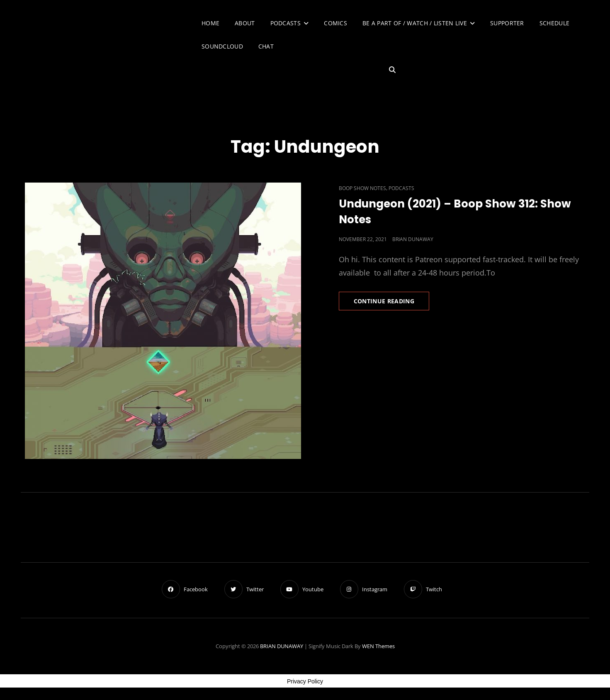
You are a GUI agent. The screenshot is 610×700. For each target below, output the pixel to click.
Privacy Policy (305, 681)
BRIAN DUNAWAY (282, 646)
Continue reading (392, 303)
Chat (266, 46)
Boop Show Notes (362, 188)
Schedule (554, 23)
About (245, 23)
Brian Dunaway (413, 239)
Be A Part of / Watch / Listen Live (415, 23)
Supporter (507, 23)
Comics (335, 23)
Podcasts (286, 23)
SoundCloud (222, 46)
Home (210, 23)
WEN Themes (378, 646)
